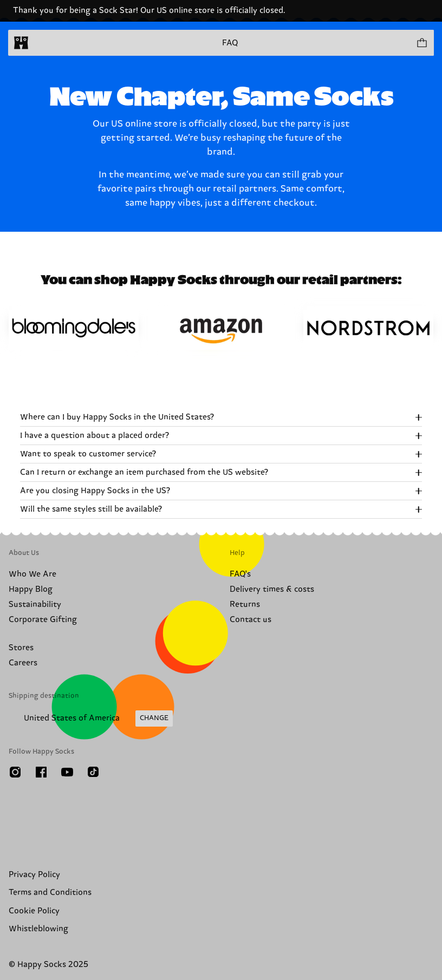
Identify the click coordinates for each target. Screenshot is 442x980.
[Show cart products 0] (421, 43)
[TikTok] (93, 772)
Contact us (251, 620)
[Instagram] (15, 772)
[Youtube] (67, 772)
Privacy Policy (34, 875)
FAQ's (240, 574)
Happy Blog (31, 589)
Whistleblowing (38, 929)
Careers (23, 663)
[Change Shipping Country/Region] (91, 718)
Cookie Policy (34, 911)
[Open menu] (42, 43)
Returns (245, 605)
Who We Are (32, 574)
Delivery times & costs (272, 589)
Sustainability (35, 605)
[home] (21, 43)
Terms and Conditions (50, 893)
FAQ (230, 43)
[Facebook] (41, 772)
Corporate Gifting (43, 620)
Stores (21, 648)
